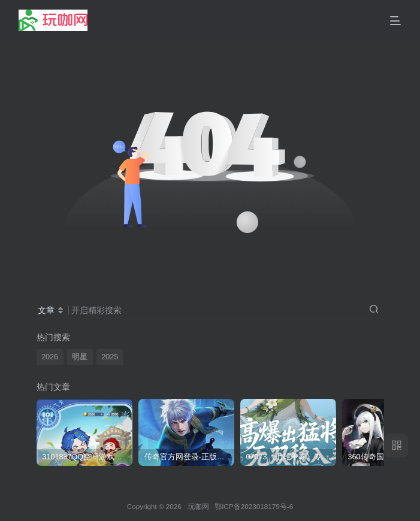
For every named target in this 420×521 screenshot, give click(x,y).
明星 (80, 357)
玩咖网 (198, 506)
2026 (50, 357)
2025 (110, 357)
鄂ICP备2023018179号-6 (254, 506)
